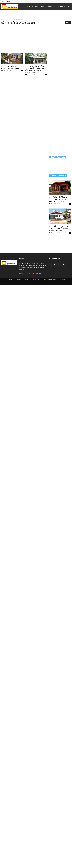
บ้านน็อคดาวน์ (63, 280)
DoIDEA (3, 70)
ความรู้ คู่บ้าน (35, 6)
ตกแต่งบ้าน (49, 6)
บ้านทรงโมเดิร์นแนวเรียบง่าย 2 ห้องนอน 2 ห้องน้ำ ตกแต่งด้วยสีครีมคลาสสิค (59, 228)
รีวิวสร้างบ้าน (28, 280)
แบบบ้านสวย (36, 280)
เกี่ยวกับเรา (63, 6)
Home (3, 1)
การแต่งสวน (42, 6)
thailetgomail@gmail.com (33, 273)
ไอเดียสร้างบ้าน (19, 280)
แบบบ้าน (56, 6)
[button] (68, 6)
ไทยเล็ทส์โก (11, 280)
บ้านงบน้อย (44, 280)
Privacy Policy (10, 1)
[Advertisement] (36, 14)
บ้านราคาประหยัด (53, 280)
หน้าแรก (28, 6)
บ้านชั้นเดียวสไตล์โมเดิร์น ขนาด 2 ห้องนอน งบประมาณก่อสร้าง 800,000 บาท (59, 199)
